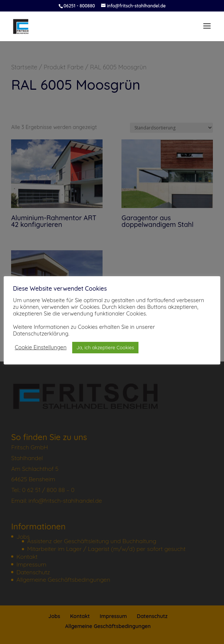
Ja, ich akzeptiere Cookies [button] (106, 347)
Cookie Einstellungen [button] (41, 347)
